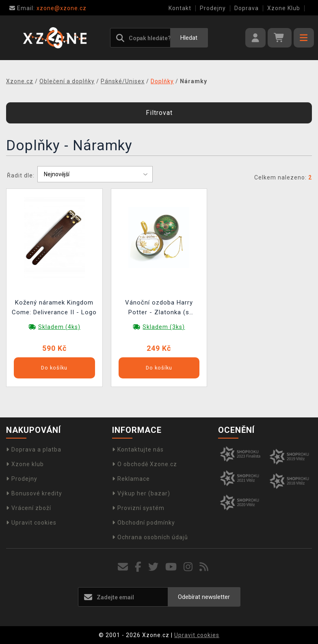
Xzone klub (25, 464)
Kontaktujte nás (138, 450)
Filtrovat (159, 113)
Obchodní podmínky (144, 523)
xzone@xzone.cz (48, 8)
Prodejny (213, 8)
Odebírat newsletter (204, 597)
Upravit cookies (31, 523)
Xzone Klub (284, 8)
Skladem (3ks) (164, 327)
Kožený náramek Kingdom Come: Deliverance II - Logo (54, 307)
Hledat (189, 38)
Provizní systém (138, 508)
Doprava (247, 8)
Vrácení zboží (29, 508)
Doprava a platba (34, 450)
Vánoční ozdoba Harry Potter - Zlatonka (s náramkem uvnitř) (159, 308)
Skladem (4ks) (59, 327)
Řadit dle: (21, 175)
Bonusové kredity (34, 493)
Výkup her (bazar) (141, 493)
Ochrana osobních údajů (150, 537)
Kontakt (180, 8)
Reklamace (131, 479)
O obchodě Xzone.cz (145, 464)
